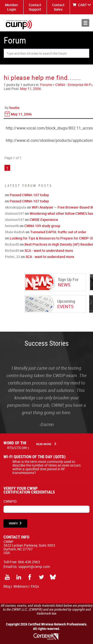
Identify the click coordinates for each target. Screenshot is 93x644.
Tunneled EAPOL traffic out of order (58, 232)
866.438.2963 (29, 562)
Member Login (12, 7)
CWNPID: (10, 501)
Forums (46, 85)
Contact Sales (58, 7)
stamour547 (15, 213)
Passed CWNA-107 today (29, 195)
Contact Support (35, 7)
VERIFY (13, 523)
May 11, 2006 (31, 89)
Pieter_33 (13, 257)
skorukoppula (16, 207)
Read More (44, 444)
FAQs (35, 586)
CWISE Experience (44, 220)
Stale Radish (15, 232)
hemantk (12, 226)
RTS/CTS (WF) (18, 448)
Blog (7, 586)
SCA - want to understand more (49, 250)
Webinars (21, 586)
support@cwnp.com (34, 567)
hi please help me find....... (42, 77)
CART (83, 5)
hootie (15, 108)
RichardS (12, 244)
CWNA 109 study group (42, 226)
